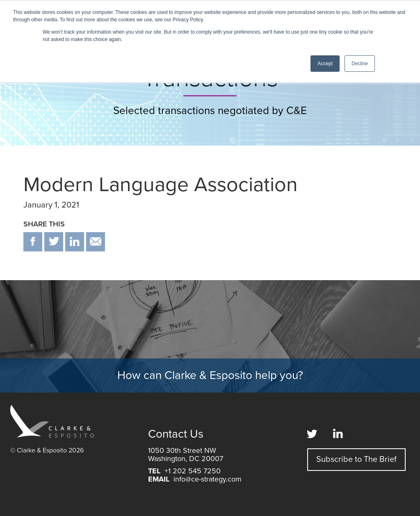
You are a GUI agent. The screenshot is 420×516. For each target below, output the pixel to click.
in (75, 242)
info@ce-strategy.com (208, 479)
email (96, 242)
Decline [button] (360, 64)
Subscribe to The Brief (356, 459)
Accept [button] (325, 64)
